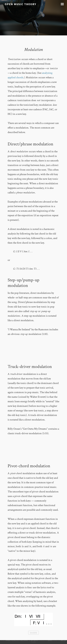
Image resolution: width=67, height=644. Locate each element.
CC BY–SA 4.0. (33, 640)
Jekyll (50, 640)
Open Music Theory (21, 4)
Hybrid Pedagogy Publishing (17, 640)
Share (34, 633)
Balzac (64, 640)
